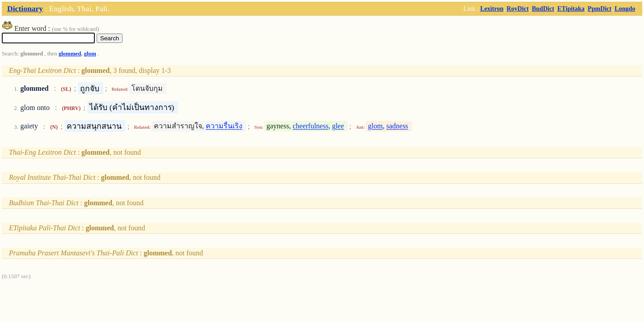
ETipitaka (571, 8)
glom (90, 54)
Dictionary (25, 8)
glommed (70, 54)
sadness (397, 126)
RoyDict (518, 8)
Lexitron (492, 8)
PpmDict (600, 8)
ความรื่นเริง (224, 126)
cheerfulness (310, 126)
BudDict (543, 8)
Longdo (625, 8)
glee (338, 126)
